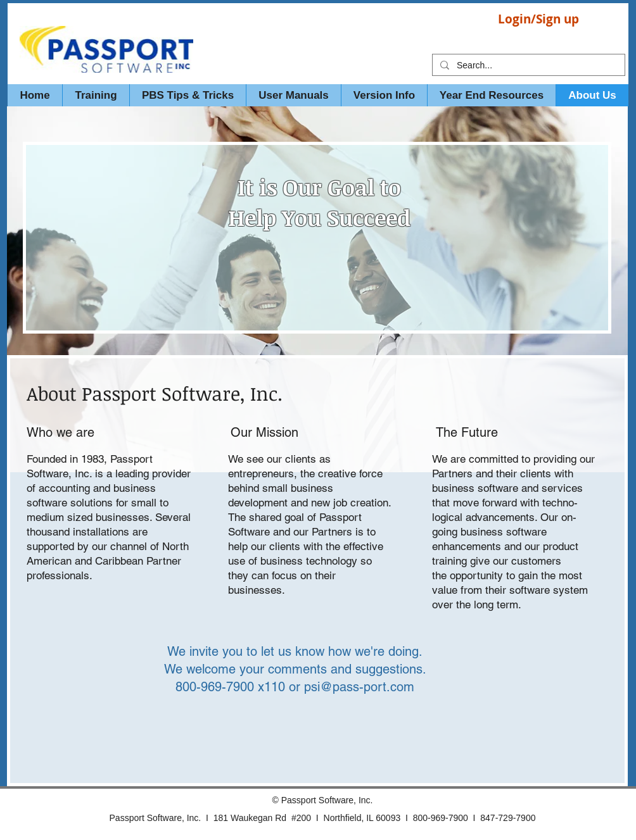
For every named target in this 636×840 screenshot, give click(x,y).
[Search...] (527, 66)
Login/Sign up (538, 19)
